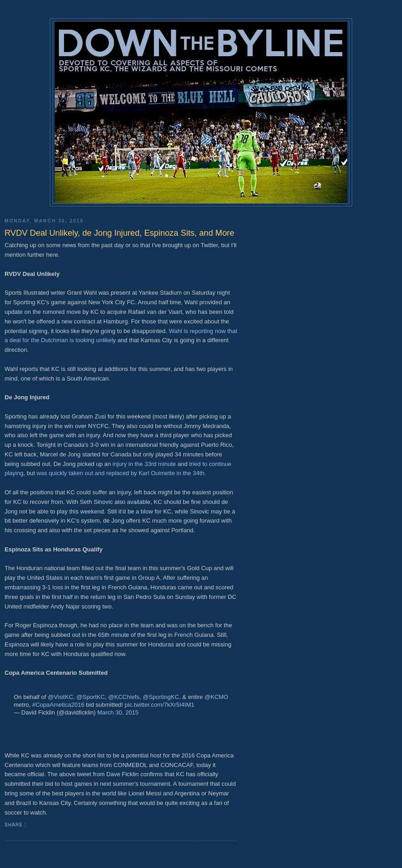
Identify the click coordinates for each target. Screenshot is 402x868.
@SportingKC (161, 697)
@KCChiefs (124, 697)
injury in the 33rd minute (143, 464)
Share (14, 825)
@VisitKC (60, 697)
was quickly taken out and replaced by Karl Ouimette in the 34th (120, 473)
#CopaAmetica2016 (58, 705)
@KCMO (217, 697)
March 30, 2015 (118, 712)
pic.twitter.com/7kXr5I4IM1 (159, 705)
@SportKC (90, 697)
